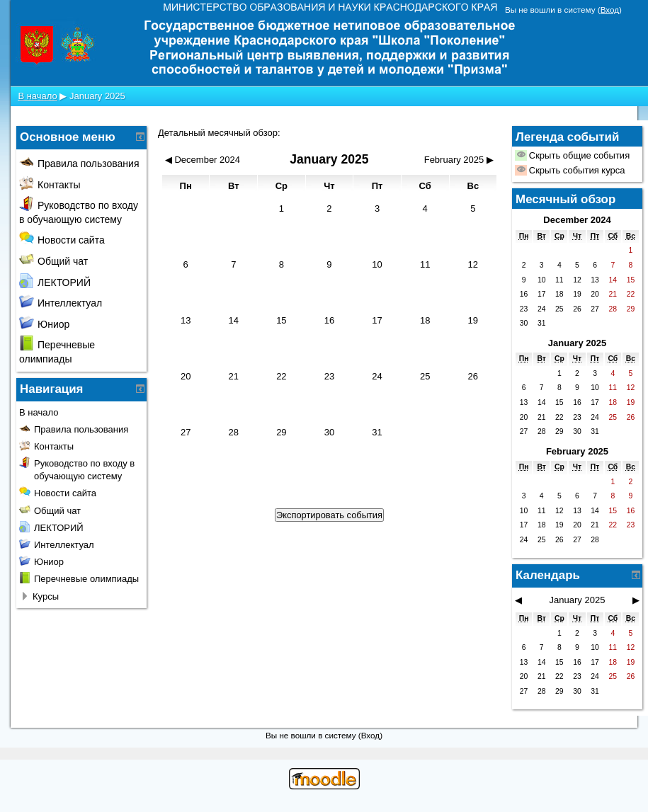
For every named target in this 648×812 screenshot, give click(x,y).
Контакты (50, 185)
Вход (610, 10)
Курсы (46, 596)
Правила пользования (79, 164)
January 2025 (97, 96)
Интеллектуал (61, 303)
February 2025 (577, 451)
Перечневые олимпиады (86, 579)
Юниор (44, 324)
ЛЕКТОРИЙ (55, 282)
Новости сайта (62, 240)
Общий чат (53, 261)
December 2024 (577, 220)
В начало (37, 96)
